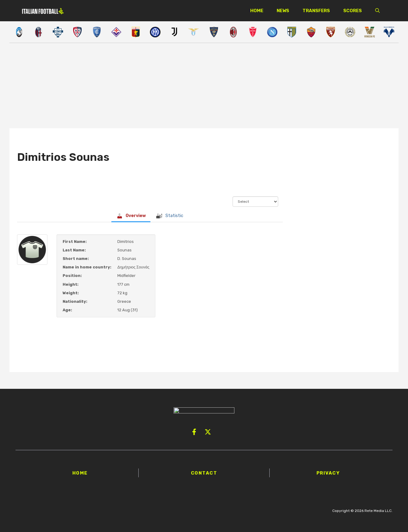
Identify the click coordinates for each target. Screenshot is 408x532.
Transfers (316, 11)
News (283, 11)
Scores (353, 11)
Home (257, 11)
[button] (377, 11)
